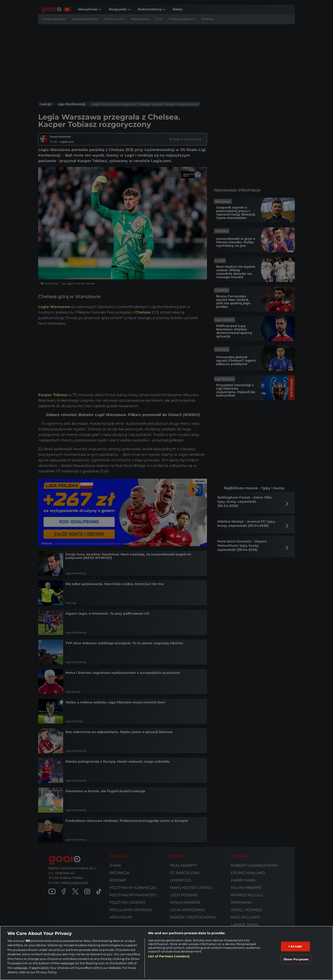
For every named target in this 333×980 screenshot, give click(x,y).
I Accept (295, 946)
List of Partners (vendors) (169, 956)
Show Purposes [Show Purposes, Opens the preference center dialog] (296, 959)
